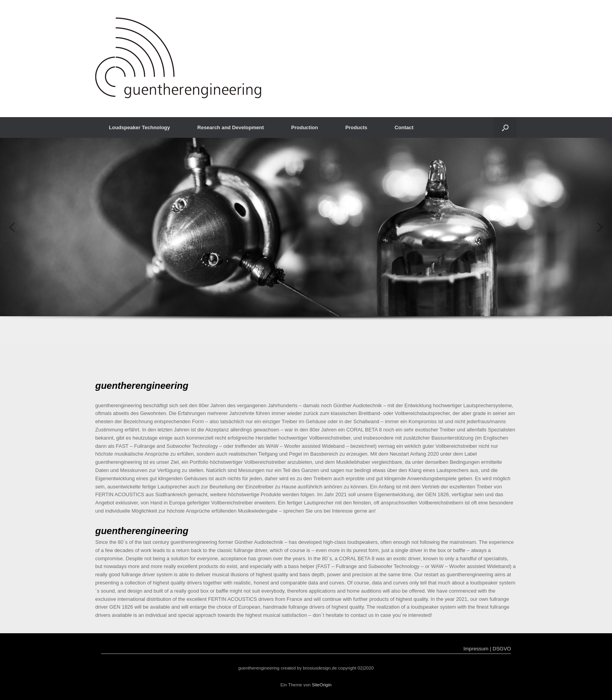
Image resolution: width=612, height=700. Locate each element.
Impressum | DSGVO (487, 649)
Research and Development (231, 127)
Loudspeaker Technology (140, 127)
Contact (404, 127)
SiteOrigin (322, 685)
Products (356, 127)
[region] (306, 241)
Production (305, 127)
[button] (505, 127)
